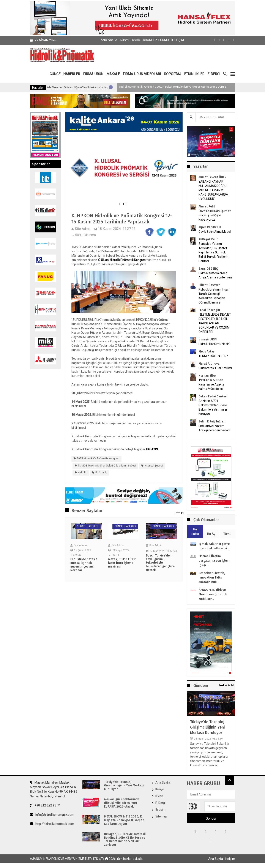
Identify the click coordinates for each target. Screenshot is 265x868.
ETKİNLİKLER (194, 74)
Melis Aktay (207, 351)
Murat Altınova (209, 363)
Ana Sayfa (109, 40)
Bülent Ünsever (209, 285)
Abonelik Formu (156, 40)
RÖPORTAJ (173, 74)
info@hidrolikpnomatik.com (52, 815)
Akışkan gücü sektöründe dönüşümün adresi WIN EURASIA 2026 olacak (122, 803)
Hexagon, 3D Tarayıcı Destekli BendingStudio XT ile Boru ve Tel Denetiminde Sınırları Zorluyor (125, 840)
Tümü (227, 534)
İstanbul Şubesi (154, 466)
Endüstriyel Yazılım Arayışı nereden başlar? (215, 428)
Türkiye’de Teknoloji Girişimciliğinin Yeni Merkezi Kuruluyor (95, 87)
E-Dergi (160, 803)
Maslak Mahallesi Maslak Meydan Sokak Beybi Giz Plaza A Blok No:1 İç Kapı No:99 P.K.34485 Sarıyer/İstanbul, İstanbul (54, 789)
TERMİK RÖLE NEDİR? (213, 356)
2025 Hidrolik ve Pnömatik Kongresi (98, 459)
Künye (125, 40)
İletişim (178, 40)
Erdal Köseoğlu (209, 310)
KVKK (136, 40)
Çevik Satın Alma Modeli (215, 231)
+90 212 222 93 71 (45, 805)
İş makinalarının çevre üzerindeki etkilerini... (214, 546)
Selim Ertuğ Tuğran (212, 421)
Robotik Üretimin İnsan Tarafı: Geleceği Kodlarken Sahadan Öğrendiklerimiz (214, 296)
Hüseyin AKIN (208, 339)
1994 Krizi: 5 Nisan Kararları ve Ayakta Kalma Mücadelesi (211, 384)
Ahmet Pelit (207, 206)
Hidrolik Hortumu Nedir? (215, 344)
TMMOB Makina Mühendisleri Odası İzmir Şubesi (107, 466)
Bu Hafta (195, 532)
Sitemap (161, 816)
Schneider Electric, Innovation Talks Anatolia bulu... (212, 578)
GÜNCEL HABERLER (65, 74)
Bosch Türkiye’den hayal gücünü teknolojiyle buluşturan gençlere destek (160, 563)
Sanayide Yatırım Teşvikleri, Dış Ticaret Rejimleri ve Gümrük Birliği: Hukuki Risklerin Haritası (213, 252)
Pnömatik (101, 473)
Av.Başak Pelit (208, 239)
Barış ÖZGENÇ (208, 268)
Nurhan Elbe (207, 376)
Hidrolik (82, 473)
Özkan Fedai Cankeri (213, 396)
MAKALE (113, 74)
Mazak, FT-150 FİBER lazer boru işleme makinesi (122, 564)
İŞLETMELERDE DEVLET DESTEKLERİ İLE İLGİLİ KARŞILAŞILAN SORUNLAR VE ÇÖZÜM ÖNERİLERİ (215, 323)
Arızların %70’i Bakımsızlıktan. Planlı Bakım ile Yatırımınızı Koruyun (213, 407)
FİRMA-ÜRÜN (93, 74)
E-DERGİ (214, 74)
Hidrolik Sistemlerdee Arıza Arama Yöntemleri (215, 275)
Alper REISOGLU (210, 227)
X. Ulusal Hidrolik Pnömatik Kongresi (122, 261)
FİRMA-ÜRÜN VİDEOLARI (142, 74)
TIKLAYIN (152, 450)
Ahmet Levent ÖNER (212, 177)
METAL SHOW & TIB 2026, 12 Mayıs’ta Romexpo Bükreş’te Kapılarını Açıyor (124, 820)
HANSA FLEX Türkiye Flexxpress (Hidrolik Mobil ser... (213, 595)
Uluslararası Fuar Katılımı (215, 368)
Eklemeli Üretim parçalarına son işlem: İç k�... (214, 561)
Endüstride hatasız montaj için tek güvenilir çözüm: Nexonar (84, 565)
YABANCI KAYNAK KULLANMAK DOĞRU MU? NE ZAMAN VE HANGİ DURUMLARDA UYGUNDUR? (213, 190)
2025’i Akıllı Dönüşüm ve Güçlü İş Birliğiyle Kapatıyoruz (215, 215)
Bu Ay (211, 534)
